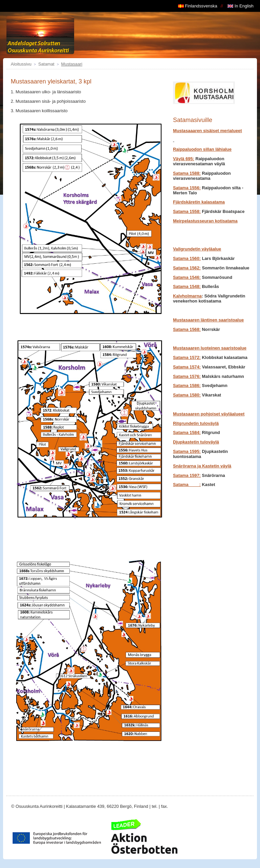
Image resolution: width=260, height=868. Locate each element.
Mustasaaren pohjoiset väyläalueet (209, 414)
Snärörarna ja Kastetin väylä (202, 466)
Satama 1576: (187, 376)
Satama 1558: (187, 211)
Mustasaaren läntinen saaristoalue (208, 320)
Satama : (187, 485)
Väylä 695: (184, 159)
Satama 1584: (187, 432)
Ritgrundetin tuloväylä (196, 423)
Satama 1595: (187, 451)
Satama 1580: (187, 395)
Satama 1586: (187, 385)
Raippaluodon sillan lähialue (202, 149)
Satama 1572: (187, 357)
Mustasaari (72, 64)
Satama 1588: (187, 173)
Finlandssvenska (198, 6)
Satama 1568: (187, 329)
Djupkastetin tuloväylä (196, 442)
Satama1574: (187, 367)
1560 (187, 258)
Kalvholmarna (187, 296)
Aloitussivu (21, 64)
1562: (187, 268)
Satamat (46, 64)
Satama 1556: (187, 188)
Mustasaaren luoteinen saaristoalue (210, 348)
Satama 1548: (187, 286)
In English (241, 6)
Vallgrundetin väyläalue (197, 249)
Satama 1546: (187, 277)
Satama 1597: (187, 475)
